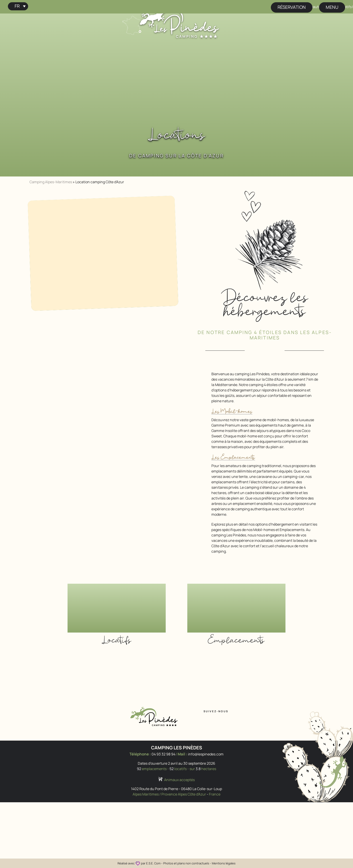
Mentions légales (224, 863)
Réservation (292, 7)
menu (332, 7)
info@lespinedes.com (206, 754)
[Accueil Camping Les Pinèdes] (179, 22)
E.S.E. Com (153, 863)
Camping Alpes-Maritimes (51, 182)
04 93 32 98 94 (163, 754)
